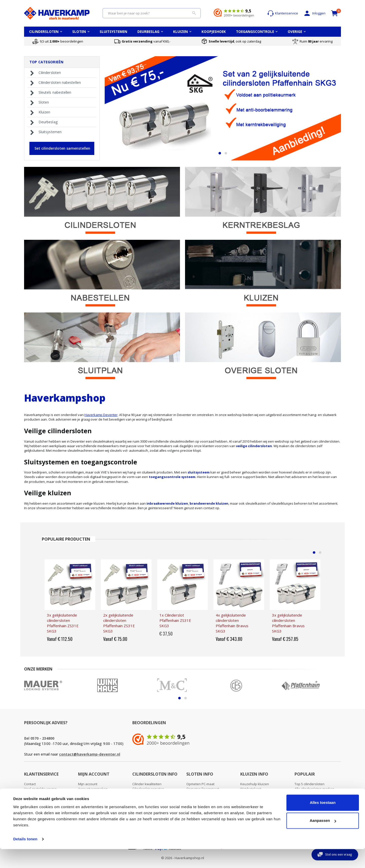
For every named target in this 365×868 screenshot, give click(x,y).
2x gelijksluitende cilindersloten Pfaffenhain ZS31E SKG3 (119, 623)
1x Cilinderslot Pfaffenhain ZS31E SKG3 (175, 620)
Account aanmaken (93, 789)
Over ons (31, 794)
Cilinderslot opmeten (148, 789)
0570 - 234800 (42, 738)
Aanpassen (323, 840)
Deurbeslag (43, 122)
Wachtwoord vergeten (95, 794)
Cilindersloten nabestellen (55, 83)
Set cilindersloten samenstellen (62, 148)
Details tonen (25, 858)
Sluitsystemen (45, 132)
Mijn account (88, 784)
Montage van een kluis (258, 804)
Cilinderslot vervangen (150, 794)
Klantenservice (283, 13)
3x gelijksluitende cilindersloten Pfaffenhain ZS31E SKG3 (63, 623)
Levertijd (31, 799)
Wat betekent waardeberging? (253, 791)
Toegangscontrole (308, 804)
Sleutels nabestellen (50, 92)
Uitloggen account (92, 799)
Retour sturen (35, 804)
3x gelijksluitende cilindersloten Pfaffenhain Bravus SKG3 (288, 623)
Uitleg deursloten (199, 799)
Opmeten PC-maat (200, 784)
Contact (30, 784)
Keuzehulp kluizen (255, 784)
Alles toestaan (323, 822)
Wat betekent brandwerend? (262, 799)
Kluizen (39, 112)
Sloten (39, 102)
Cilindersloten (45, 73)
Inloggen (314, 13)
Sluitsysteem (304, 799)
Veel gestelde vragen (40, 789)
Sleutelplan (303, 794)
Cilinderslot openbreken (151, 804)
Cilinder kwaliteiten (147, 784)
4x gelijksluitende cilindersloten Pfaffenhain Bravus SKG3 (232, 623)
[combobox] (152, 13)
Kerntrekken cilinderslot (151, 799)
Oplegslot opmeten (201, 794)
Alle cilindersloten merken (314, 789)
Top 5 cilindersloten (309, 784)
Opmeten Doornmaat (203, 789)
